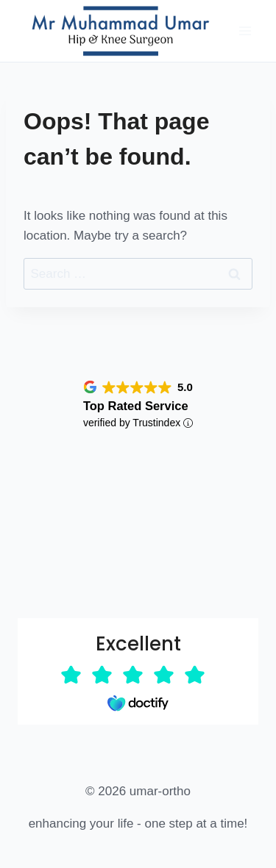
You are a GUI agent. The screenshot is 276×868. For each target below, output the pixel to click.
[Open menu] (245, 31)
